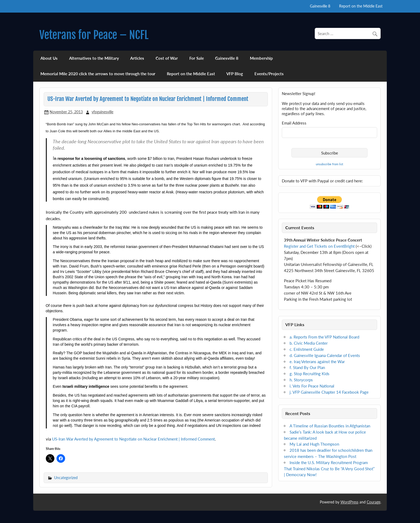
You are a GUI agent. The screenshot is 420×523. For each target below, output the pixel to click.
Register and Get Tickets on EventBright (319, 246)
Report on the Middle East (361, 6)
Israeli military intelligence (86, 386)
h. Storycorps (301, 380)
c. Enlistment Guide (307, 349)
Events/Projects (269, 74)
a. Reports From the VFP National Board (324, 337)
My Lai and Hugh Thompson (314, 444)
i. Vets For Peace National (312, 386)
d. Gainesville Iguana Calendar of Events (325, 355)
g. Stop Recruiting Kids (310, 374)
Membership (261, 58)
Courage (374, 502)
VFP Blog (235, 74)
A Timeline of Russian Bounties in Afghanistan (330, 426)
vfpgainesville (102, 112)
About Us (49, 58)
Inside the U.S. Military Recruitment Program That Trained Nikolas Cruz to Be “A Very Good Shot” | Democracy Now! (329, 469)
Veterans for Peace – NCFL (94, 35)
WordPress (349, 502)
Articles (137, 58)
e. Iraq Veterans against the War (317, 362)
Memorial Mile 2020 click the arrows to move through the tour (98, 74)
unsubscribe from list (329, 164)
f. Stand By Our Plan (307, 367)
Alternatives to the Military (94, 58)
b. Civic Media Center (309, 343)
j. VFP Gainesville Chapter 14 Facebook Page (329, 392)
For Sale (197, 58)
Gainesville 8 (320, 6)
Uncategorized (66, 478)
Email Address (294, 123)
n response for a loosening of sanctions (90, 159)
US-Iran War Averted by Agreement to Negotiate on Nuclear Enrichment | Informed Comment (133, 439)
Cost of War (167, 58)
